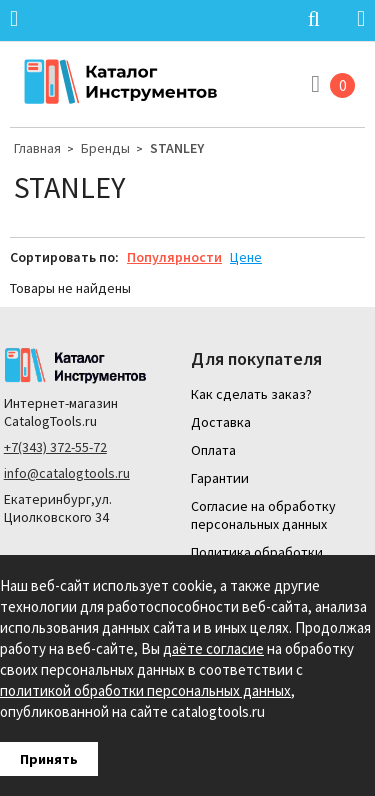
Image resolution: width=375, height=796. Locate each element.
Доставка (221, 422)
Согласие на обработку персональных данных (263, 515)
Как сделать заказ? (251, 394)
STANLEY (177, 148)
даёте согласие (213, 648)
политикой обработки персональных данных (145, 690)
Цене (246, 257)
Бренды (105, 148)
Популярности (174, 257)
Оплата (213, 450)
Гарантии (220, 478)
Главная (37, 148)
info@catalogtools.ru (67, 473)
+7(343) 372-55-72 (55, 447)
